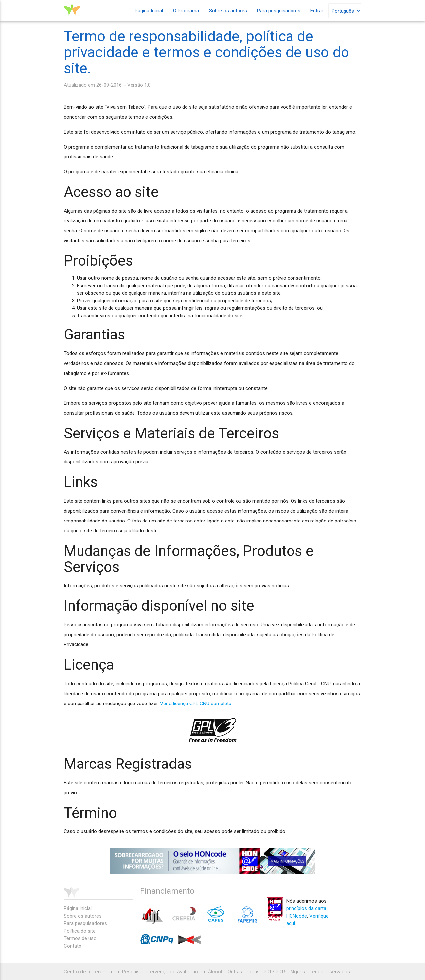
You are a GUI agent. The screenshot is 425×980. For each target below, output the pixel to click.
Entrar (317, 11)
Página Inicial (149, 11)
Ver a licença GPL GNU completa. (196, 704)
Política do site (80, 931)
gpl (213, 730)
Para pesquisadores (279, 11)
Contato (73, 946)
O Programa (186, 11)
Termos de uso (80, 938)
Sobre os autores (228, 11)
